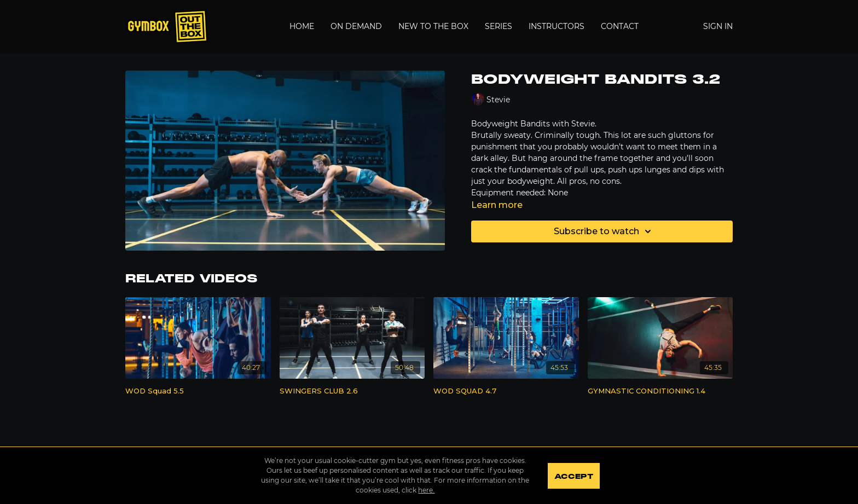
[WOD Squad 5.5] (198, 391)
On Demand (356, 26)
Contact (620, 26)
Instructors (556, 26)
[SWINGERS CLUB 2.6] (352, 391)
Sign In (718, 26)
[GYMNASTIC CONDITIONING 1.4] (660, 391)
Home (302, 26)
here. (426, 490)
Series (498, 26)
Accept (574, 477)
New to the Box (433, 26)
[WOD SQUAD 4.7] (506, 391)
